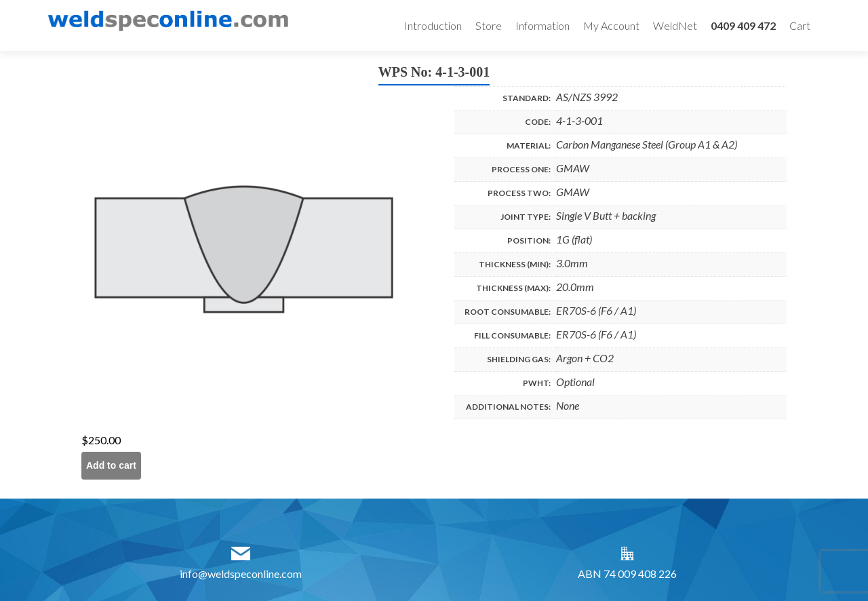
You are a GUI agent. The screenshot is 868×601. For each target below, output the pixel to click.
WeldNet (675, 25)
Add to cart (111, 465)
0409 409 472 (743, 25)
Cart (800, 25)
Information (542, 25)
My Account (611, 25)
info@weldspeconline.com (241, 574)
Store (489, 25)
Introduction (433, 25)
